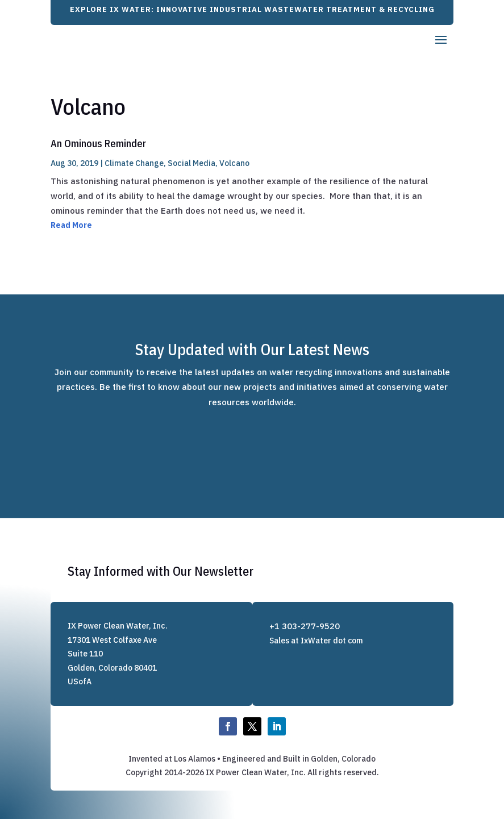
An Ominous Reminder (98, 144)
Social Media (191, 163)
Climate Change (134, 163)
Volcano (234, 163)
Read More (71, 225)
